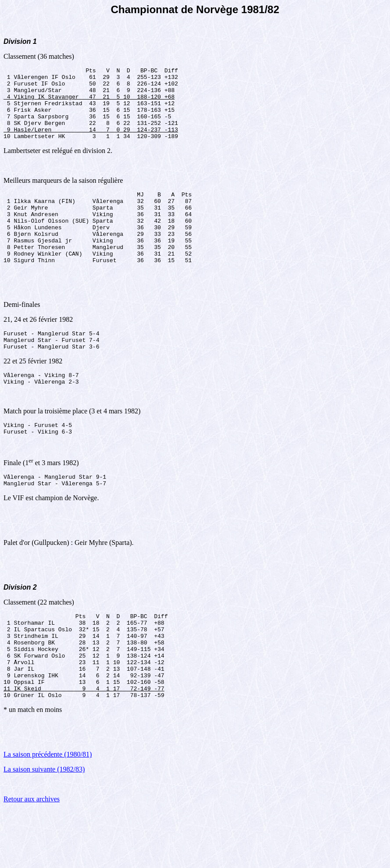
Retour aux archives (32, 857)
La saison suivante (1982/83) (44, 827)
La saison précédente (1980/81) (48, 812)
